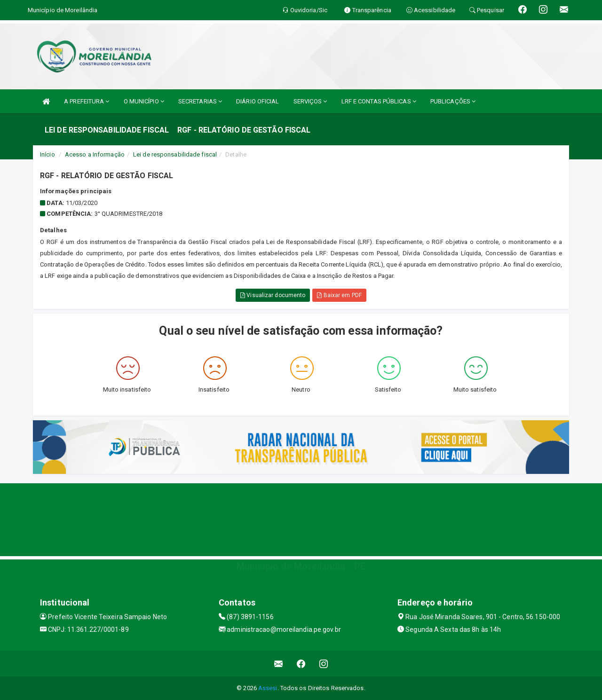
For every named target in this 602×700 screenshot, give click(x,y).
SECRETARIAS (200, 101)
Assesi (268, 688)
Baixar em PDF (339, 295)
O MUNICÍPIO (144, 101)
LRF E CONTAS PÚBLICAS (379, 101)
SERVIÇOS (310, 101)
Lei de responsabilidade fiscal (175, 154)
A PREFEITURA (87, 101)
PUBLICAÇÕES (453, 101)
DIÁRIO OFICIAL (257, 101)
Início (48, 154)
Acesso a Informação (95, 154)
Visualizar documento (273, 295)
